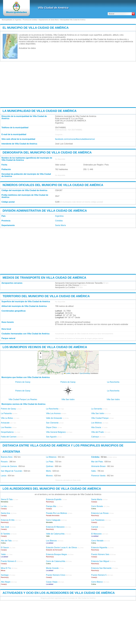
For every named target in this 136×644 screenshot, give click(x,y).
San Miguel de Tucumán (12, 471)
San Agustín (51, 437)
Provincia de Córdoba (30, 20)
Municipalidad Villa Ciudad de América (73, 20)
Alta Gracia (96, 427)
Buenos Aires (7, 457)
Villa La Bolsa (7, 418)
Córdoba (59, 221)
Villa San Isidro (68, 399)
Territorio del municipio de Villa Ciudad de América (46, 296)
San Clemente (52, 423)
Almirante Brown (98, 466)
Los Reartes (6, 427)
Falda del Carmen (9, 437)
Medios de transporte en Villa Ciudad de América (44, 278)
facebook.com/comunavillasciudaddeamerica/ (75, 139)
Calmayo (95, 437)
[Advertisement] (68, 84)
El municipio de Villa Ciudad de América (36, 28)
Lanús (4, 476)
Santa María (60, 225)
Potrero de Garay (23, 382)
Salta (93, 471)
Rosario (4, 462)
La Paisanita (6, 413)
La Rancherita (113, 382)
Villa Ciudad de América (53, 8)
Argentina (59, 216)
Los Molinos (96, 423)
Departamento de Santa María (49, 20)
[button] (41, 354)
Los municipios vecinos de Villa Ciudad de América (45, 347)
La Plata (50, 462)
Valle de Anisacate (54, 418)
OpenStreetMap (85, 373)
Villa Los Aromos (53, 413)
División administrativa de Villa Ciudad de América (45, 211)
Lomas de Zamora (9, 466)
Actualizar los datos (27, 48)
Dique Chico (51, 427)
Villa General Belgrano (56, 432)
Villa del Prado (98, 432)
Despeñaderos (7, 432)
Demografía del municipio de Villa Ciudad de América (47, 152)
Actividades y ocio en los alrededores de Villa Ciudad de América (59, 593)
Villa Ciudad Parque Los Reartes (23, 399)
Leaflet (67, 373)
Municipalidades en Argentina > (12, 20)
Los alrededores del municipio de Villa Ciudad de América (52, 489)
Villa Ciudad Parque (100, 418)
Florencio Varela (98, 476)
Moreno (49, 476)
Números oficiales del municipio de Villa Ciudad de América (53, 185)
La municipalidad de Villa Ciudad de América (40, 111)
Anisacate (5, 423)
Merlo (48, 471)
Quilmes (50, 466)
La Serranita (97, 409)
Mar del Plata (97, 462)
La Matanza (51, 457)
